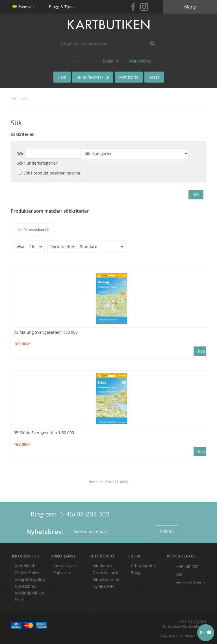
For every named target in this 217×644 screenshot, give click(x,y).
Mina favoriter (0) (93, 77)
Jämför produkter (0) (33, 230)
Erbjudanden (144, 566)
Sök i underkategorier (37, 163)
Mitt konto (102, 566)
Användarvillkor (30, 593)
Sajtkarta (62, 573)
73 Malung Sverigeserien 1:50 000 (46, 332)
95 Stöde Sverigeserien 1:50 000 (44, 433)
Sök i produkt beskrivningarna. (52, 173)
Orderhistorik (105, 573)
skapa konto (140, 61)
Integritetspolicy (30, 579)
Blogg (136, 573)
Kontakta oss (65, 566)
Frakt (19, 600)
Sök (25, 98)
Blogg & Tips (61, 7)
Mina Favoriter (106, 579)
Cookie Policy (27, 573)
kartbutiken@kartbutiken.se (191, 582)
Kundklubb (25, 566)
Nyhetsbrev (103, 586)
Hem (15, 98)
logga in (111, 61)
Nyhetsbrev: (45, 531)
